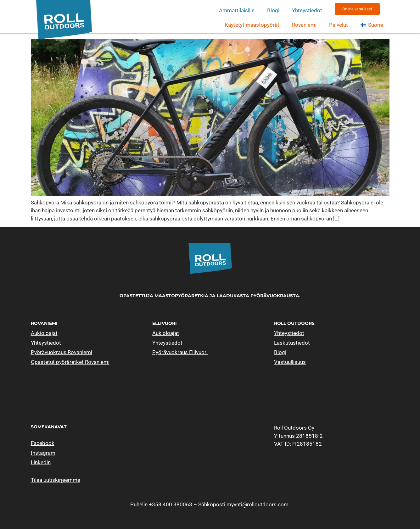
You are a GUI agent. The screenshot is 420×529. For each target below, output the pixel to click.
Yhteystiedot (307, 10)
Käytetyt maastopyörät (252, 25)
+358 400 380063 (171, 504)
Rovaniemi (304, 25)
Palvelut (339, 25)
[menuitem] (372, 25)
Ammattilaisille (237, 10)
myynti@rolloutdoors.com (258, 504)
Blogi (273, 10)
